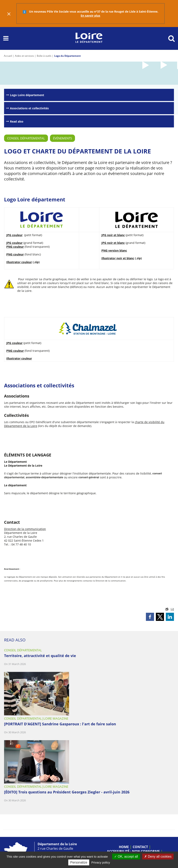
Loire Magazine (56, 718)
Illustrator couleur (19, 262)
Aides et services (24, 56)
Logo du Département (67, 56)
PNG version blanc (114, 250)
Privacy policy (101, 862)
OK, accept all (126, 857)
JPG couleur (14, 235)
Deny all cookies (158, 857)
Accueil (8, 56)
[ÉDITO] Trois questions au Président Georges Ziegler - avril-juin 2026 (67, 792)
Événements (62, 138)
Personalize (79, 862)
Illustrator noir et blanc (118, 258)
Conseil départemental (26, 138)
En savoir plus (90, 16)
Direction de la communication (25, 529)
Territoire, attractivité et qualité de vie (40, 656)
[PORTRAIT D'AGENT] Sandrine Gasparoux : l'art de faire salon (60, 724)
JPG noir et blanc (113, 235)
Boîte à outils (44, 56)
